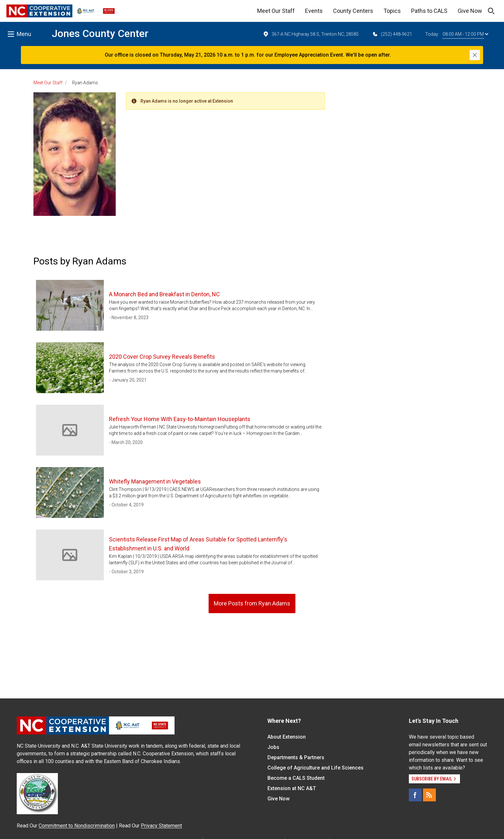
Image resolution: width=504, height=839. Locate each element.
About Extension (287, 737)
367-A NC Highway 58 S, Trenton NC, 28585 (311, 34)
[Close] (475, 55)
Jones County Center (100, 33)
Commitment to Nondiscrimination (77, 826)
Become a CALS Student (296, 778)
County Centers (353, 11)
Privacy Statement (161, 826)
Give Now (470, 11)
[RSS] (429, 795)
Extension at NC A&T (292, 788)
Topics (392, 11)
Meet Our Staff (276, 11)
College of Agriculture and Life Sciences (315, 768)
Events (314, 11)
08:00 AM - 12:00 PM (465, 34)
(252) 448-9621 (392, 34)
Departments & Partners (296, 757)
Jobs (273, 747)
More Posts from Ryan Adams (252, 603)
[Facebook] (415, 795)
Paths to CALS (429, 11)
